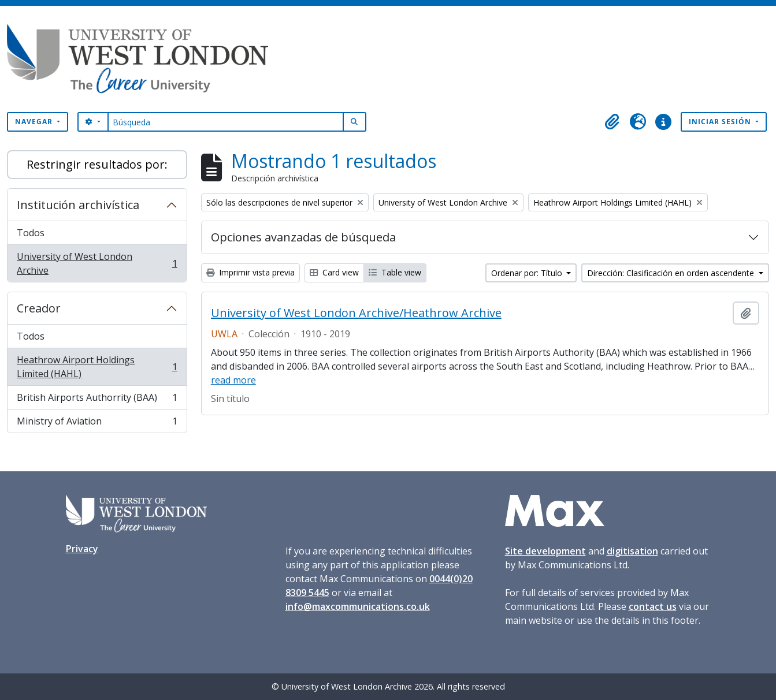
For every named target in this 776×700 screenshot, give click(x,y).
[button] (612, 122)
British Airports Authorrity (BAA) (97, 400)
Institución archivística (78, 205)
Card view (334, 272)
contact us (653, 606)
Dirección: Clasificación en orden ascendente (672, 273)
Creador (39, 308)
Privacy (82, 549)
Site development (545, 551)
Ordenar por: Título (528, 273)
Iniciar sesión (721, 122)
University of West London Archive (97, 263)
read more (233, 380)
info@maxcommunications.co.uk (358, 606)
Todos (31, 233)
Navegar (35, 122)
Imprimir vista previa (250, 272)
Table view (395, 272)
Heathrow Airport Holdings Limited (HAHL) (97, 367)
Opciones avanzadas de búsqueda (303, 237)
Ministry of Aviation (97, 423)
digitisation (632, 551)
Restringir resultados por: (97, 164)
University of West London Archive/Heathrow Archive (356, 313)
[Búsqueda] (226, 122)
